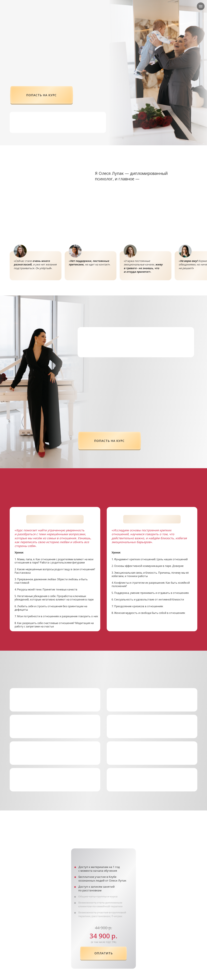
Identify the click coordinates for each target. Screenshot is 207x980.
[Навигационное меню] (201, 6)
